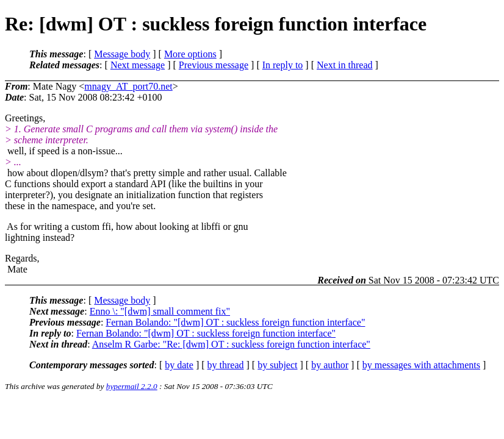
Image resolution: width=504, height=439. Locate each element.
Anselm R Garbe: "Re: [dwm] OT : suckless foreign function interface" (231, 344)
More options (190, 54)
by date (179, 365)
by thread (226, 365)
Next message (138, 65)
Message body (122, 54)
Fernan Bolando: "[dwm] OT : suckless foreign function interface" (235, 322)
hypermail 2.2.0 (132, 386)
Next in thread (345, 65)
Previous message (214, 65)
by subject (277, 365)
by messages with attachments (421, 365)
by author (330, 365)
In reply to (283, 65)
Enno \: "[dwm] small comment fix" (160, 311)
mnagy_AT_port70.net (128, 86)
